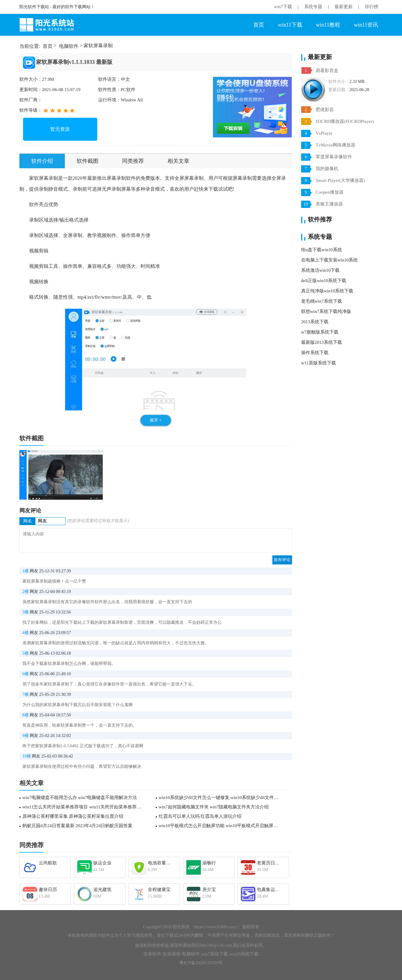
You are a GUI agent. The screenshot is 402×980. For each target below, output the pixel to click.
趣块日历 (48, 890)
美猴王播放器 (329, 204)
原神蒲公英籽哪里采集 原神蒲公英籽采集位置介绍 (73, 816)
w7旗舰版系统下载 (320, 332)
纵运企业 (102, 863)
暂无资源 (60, 129)
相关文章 (178, 161)
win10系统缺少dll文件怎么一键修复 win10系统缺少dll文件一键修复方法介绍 (220, 797)
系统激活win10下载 (321, 270)
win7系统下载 (214, 954)
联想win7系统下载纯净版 (326, 311)
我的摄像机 (327, 169)
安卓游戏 (171, 954)
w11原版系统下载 (319, 363)
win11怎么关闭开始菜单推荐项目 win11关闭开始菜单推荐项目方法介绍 (84, 807)
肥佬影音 (325, 110)
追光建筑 (102, 890)
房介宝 (209, 890)
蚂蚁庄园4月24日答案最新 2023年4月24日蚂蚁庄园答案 (78, 826)
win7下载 (283, 7)
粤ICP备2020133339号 (201, 963)
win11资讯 (366, 25)
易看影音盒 (327, 71)
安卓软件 (152, 954)
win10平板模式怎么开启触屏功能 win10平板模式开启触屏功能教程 (220, 826)
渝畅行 (209, 863)
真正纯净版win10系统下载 (327, 291)
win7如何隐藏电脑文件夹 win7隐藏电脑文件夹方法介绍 (214, 807)
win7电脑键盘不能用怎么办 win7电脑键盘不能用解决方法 (80, 797)
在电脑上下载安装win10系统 (330, 260)
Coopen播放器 (330, 192)
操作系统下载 (315, 353)
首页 (259, 25)
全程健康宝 (159, 890)
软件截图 (88, 161)
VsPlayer (324, 133)
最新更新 (344, 7)
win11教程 (328, 25)
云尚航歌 (48, 863)
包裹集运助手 (270, 890)
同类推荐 (133, 161)
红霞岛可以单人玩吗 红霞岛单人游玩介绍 (200, 816)
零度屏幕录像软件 (334, 157)
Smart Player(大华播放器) (340, 180)
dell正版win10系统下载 (324, 281)
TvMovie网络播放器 (336, 145)
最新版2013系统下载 (322, 342)
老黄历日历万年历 (270, 863)
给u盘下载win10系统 (322, 250)
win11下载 (290, 25)
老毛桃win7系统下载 (322, 301)
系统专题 (313, 7)
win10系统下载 (244, 954)
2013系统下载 (315, 322)
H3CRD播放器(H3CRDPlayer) (345, 121)
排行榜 (372, 7)
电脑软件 (69, 46)
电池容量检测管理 (161, 863)
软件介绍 (42, 161)
